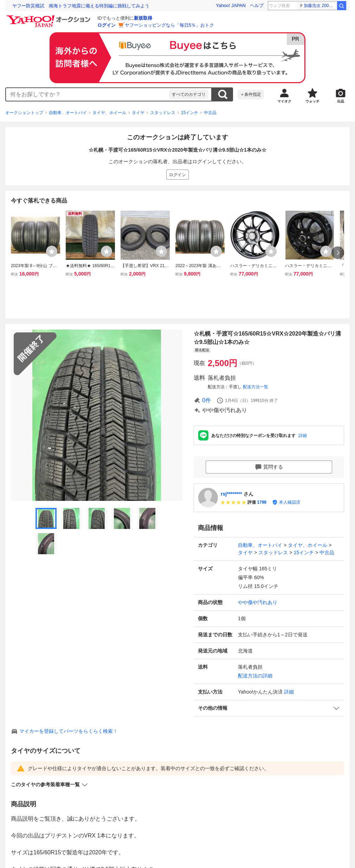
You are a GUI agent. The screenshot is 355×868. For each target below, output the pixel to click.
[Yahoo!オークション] (50, 17)
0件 (206, 400)
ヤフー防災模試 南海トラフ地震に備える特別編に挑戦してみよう (81, 6)
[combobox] (88, 94)
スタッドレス (163, 113)
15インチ (190, 113)
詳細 (303, 436)
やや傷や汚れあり (258, 602)
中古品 (210, 113)
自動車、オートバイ (68, 113)
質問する (269, 467)
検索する (222, 94)
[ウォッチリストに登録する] (52, 251)
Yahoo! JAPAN (231, 5)
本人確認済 (290, 502)
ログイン (106, 25)
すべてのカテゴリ (189, 94)
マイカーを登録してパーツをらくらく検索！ (69, 731)
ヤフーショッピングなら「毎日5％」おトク (169, 25)
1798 (262, 502)
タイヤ (138, 113)
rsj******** (231, 494)
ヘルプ (257, 5)
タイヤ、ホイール (109, 113)
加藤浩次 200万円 (318, 6)
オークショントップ (24, 113)
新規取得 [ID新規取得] (143, 18)
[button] (269, 708)
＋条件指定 (251, 94)
